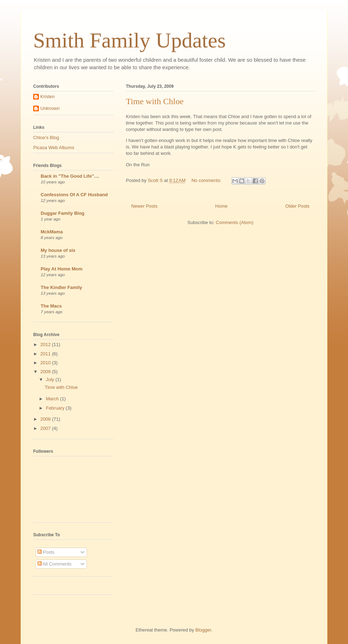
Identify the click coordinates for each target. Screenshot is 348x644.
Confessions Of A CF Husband (74, 195)
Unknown (50, 108)
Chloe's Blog (46, 138)
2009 (46, 372)
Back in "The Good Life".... (70, 176)
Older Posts (297, 206)
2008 (46, 419)
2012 (46, 344)
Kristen (47, 97)
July (51, 379)
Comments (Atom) (234, 222)
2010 (46, 363)
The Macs (51, 306)
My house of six (58, 250)
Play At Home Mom (62, 269)
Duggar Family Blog (63, 213)
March (53, 399)
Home (222, 206)
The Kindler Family (61, 287)
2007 (46, 428)
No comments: (207, 180)
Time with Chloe (155, 101)
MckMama (52, 232)
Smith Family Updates (129, 40)
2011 (46, 354)
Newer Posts (144, 206)
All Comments (55, 564)
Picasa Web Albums (54, 148)
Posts (46, 552)
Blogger (203, 630)
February (56, 408)
